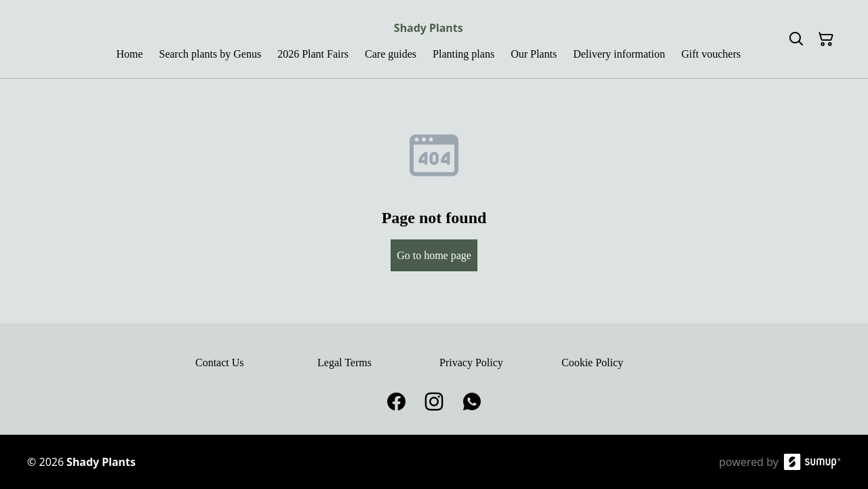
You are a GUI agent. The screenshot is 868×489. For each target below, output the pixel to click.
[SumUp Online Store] (812, 462)
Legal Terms (344, 363)
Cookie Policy (592, 363)
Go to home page (434, 255)
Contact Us (220, 363)
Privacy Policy (471, 363)
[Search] (796, 39)
